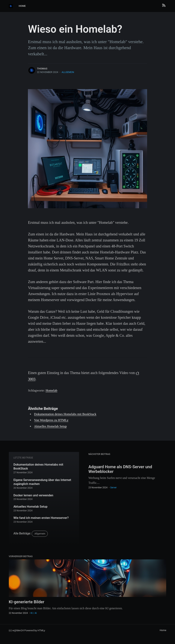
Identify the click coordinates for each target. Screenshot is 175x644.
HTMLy (41, 630)
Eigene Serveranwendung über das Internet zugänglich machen (42, 482)
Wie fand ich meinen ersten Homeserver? (41, 518)
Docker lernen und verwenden (33, 495)
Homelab (51, 390)
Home (22, 6)
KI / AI (34, 613)
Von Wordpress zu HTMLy (51, 420)
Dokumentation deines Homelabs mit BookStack (65, 414)
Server (114, 488)
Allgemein (68, 72)
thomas (42, 69)
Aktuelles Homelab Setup (50, 426)
